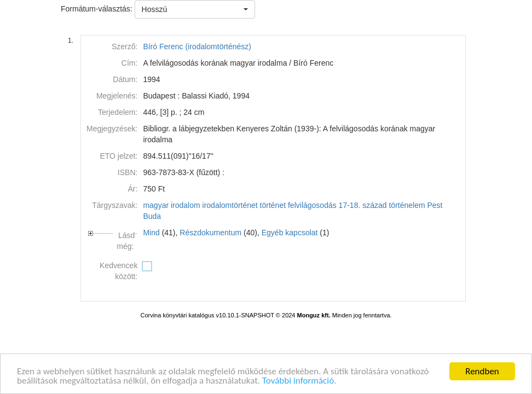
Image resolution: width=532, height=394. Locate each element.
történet (273, 205)
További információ (298, 381)
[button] (195, 9)
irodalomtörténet (230, 205)
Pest (435, 205)
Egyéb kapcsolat (290, 233)
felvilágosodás (312, 205)
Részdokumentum (210, 233)
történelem (407, 205)
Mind (151, 233)
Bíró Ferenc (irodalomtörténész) (197, 47)
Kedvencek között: (118, 271)
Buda (152, 216)
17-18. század (363, 205)
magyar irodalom (171, 205)
